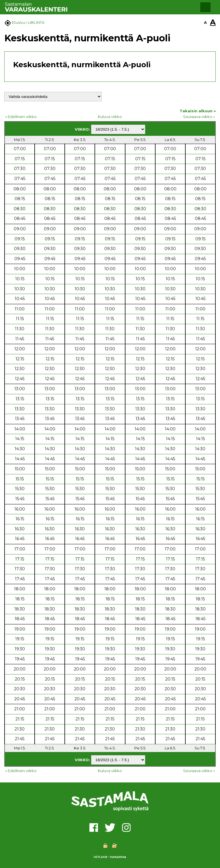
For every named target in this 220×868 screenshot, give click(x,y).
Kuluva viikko (110, 117)
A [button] (205, 22)
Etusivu (18, 22)
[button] (205, 7)
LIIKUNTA (36, 22)
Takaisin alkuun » (198, 111)
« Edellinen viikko (21, 117)
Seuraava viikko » (199, 117)
